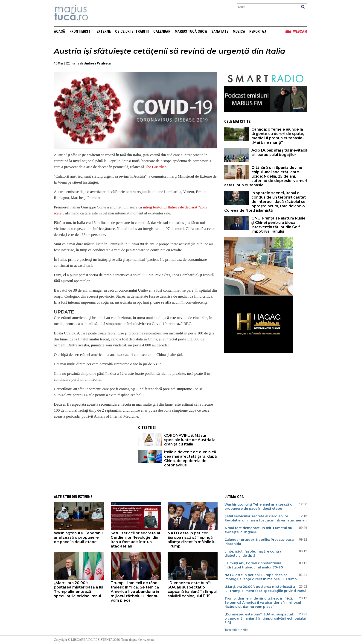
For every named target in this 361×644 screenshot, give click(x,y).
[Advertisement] (93, 455)
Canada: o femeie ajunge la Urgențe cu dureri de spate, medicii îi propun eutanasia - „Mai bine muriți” (278, 136)
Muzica (239, 31)
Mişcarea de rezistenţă (96, 13)
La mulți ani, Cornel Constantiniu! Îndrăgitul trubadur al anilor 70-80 (254, 565)
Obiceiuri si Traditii (132, 31)
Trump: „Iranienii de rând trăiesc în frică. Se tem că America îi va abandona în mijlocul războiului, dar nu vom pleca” (135, 592)
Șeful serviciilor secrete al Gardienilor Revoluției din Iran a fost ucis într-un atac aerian (135, 540)
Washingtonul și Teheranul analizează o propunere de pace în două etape (79, 537)
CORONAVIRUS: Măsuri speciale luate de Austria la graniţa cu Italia (190, 440)
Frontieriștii (81, 31)
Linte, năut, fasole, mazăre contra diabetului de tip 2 (253, 553)
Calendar (162, 31)
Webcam (300, 31)
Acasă (60, 31)
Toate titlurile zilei (236, 630)
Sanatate (220, 31)
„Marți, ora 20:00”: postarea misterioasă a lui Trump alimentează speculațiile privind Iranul (79, 589)
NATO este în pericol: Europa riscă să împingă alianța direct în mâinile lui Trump (192, 540)
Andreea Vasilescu (98, 63)
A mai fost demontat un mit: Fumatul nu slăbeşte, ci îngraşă (258, 530)
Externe (104, 31)
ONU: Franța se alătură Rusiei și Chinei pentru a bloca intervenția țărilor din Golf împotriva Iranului (279, 225)
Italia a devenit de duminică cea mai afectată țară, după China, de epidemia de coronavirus (191, 459)
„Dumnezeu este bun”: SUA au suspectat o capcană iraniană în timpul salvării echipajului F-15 (192, 589)
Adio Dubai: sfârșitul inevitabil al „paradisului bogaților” (279, 152)
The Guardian (156, 167)
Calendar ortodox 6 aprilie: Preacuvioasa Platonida (259, 542)
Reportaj (258, 31)
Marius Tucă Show (191, 31)
